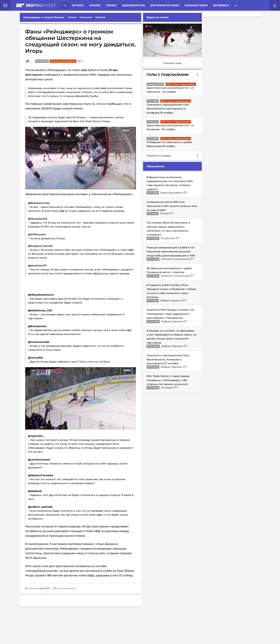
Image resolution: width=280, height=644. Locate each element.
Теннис (111, 5)
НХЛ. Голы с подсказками (180, 84)
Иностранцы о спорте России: (44, 17)
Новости (100, 17)
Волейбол (221, 5)
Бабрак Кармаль (171, 300)
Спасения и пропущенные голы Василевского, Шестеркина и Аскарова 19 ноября (167, 109)
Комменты (86, 17)
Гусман (164, 213)
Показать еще (172, 63)
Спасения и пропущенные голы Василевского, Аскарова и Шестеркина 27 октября (167, 359)
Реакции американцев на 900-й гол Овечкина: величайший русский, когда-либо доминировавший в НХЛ (170, 252)
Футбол (78, 5)
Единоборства (134, 5)
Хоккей (95, 5)
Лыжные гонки (196, 5)
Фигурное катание (165, 5)
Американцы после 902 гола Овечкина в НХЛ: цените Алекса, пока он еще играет (171, 206)
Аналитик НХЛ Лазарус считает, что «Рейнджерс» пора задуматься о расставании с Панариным (170, 314)
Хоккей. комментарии (63, 61)
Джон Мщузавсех (171, 193)
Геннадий (167, 388)
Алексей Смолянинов (175, 259)
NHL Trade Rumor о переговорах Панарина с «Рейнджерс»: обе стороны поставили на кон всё (167, 380)
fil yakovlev (167, 238)
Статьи (72, 17)
